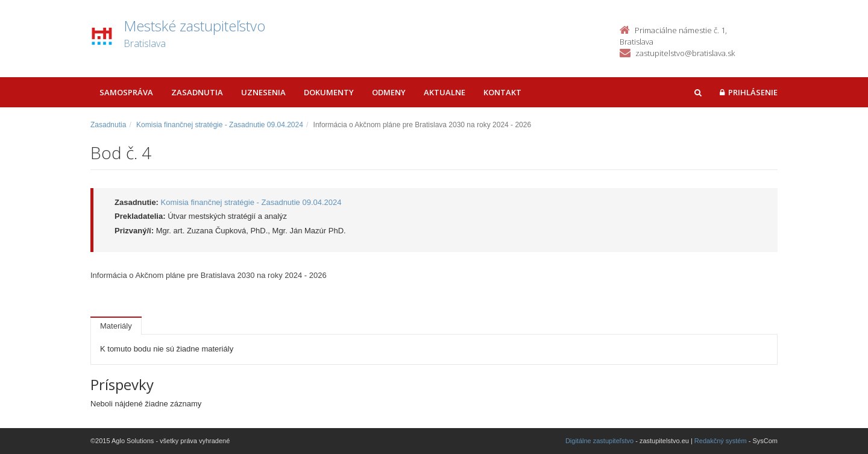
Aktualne (445, 92)
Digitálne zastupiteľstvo (599, 441)
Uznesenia (263, 92)
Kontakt (502, 92)
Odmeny (389, 92)
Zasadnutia (197, 92)
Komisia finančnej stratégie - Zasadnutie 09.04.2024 (220, 125)
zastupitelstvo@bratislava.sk (685, 53)
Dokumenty (329, 92)
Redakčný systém (721, 441)
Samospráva (126, 92)
